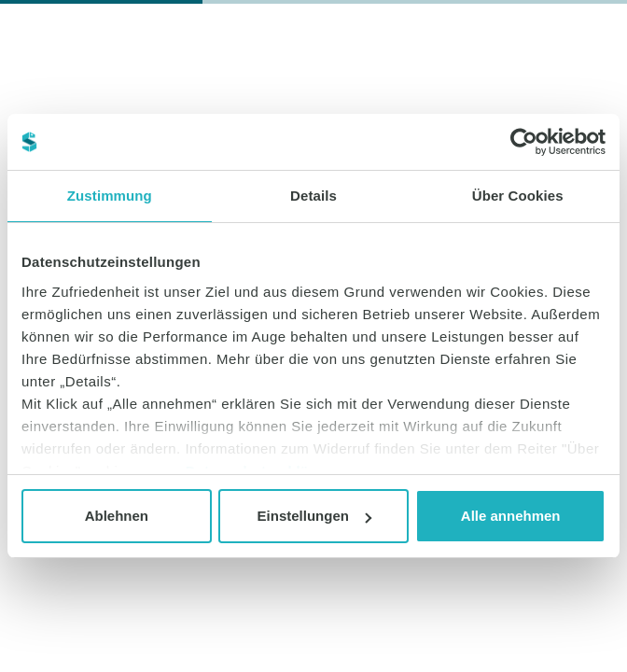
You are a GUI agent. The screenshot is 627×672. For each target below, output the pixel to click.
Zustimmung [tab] (110, 196)
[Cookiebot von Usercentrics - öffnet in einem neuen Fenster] (524, 142)
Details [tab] (313, 196)
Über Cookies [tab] (518, 196)
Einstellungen (314, 516)
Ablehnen (117, 516)
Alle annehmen (511, 516)
